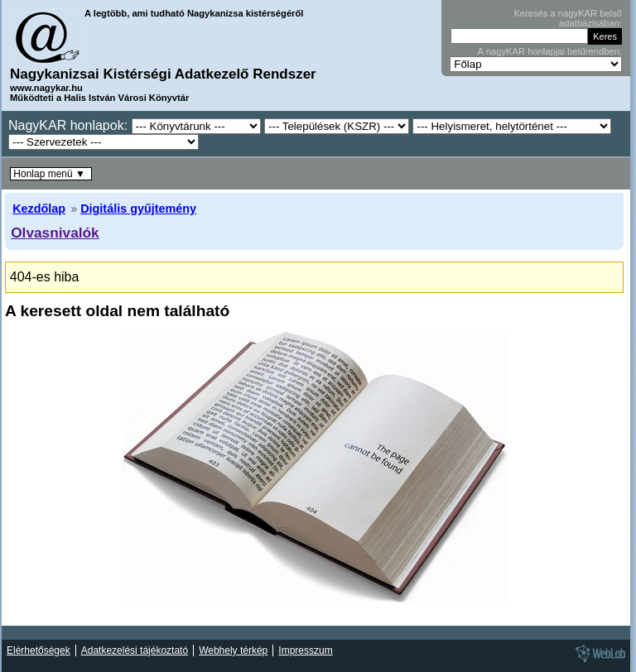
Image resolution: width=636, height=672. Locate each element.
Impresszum (305, 650)
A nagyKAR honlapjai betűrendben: (550, 51)
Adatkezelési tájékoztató (135, 650)
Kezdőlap (39, 209)
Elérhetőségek (39, 650)
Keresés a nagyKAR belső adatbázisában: (568, 18)
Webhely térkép (233, 650)
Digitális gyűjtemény (138, 209)
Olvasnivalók (55, 233)
